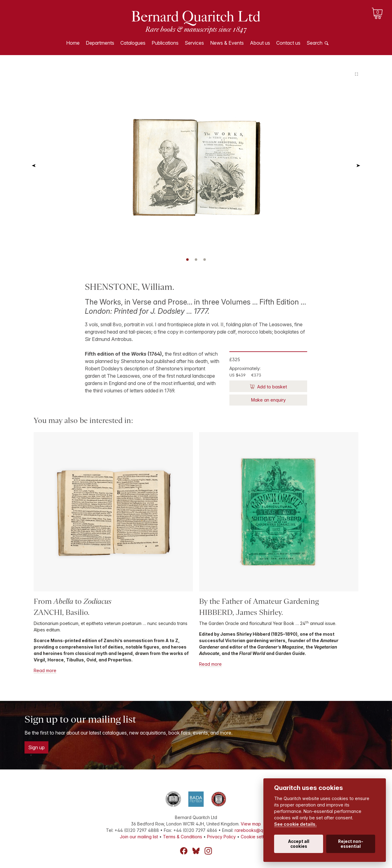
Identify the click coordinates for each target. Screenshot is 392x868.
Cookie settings (256, 837)
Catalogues (133, 43)
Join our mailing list (139, 837)
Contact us (288, 43)
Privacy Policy (221, 837)
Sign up (36, 747)
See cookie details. (295, 824)
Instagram (208, 851)
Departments (100, 43)
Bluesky (196, 851)
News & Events (227, 43)
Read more (45, 670)
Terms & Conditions (183, 837)
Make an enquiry (268, 400)
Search (315, 43)
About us (260, 43)
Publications (165, 43)
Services (194, 43)
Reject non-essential (351, 844)
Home (73, 43)
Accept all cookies (299, 844)
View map (251, 824)
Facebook (184, 851)
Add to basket (271, 387)
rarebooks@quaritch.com (260, 830)
